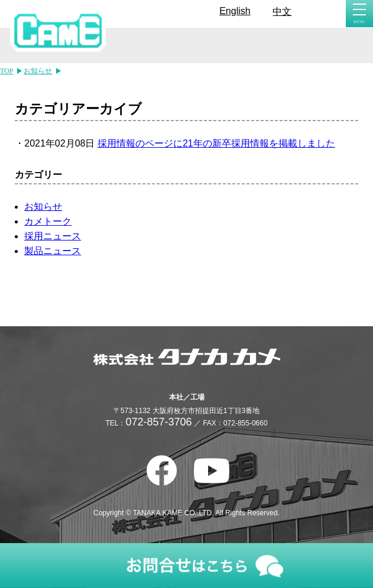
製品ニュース (53, 251)
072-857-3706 (158, 422)
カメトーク (48, 221)
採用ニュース (53, 236)
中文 (282, 12)
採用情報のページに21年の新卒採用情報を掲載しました (216, 143)
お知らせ (43, 207)
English (235, 11)
